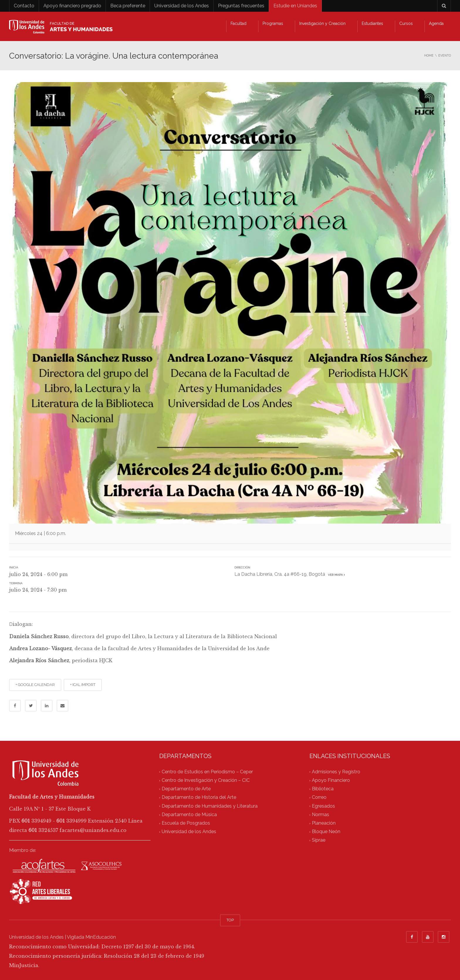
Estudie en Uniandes (295, 6)
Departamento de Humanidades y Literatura (210, 806)
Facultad (239, 23)
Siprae (319, 840)
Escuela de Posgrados (186, 823)
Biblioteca (323, 789)
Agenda (436, 23)
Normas (321, 815)
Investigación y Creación (322, 23)
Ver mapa (336, 575)
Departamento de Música (189, 815)
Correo (319, 798)
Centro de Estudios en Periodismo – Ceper (207, 772)
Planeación (324, 823)
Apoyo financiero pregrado (72, 6)
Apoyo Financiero (331, 780)
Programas (273, 23)
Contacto (24, 6)
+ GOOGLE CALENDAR (35, 685)
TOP (230, 920)
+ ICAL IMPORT (83, 685)
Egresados (323, 806)
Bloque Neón (326, 832)
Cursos (406, 23)
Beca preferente (128, 6)
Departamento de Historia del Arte (199, 798)
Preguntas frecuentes (241, 6)
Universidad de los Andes (182, 6)
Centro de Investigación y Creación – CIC (206, 780)
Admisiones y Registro (336, 772)
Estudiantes (372, 23)
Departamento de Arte (186, 789)
